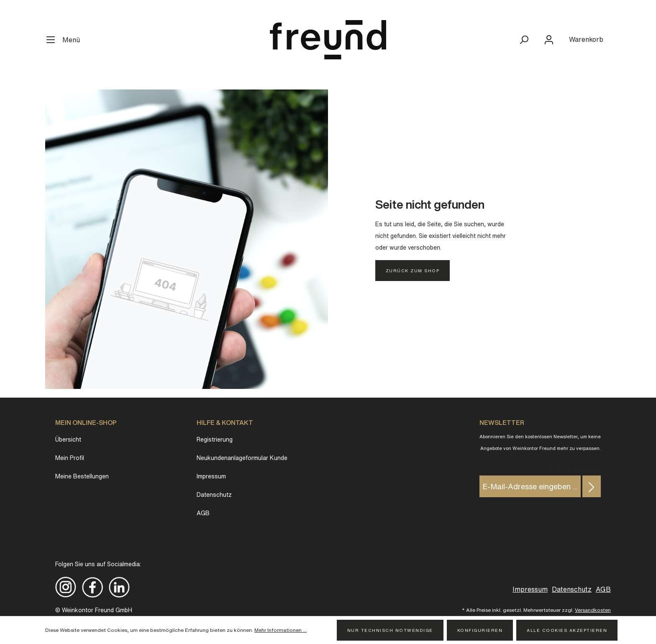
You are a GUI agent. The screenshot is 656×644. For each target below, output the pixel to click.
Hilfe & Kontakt (225, 423)
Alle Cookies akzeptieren (567, 630)
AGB (203, 513)
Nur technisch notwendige (390, 630)
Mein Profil (70, 458)
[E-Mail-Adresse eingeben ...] (530, 486)
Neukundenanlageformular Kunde (242, 458)
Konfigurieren (480, 630)
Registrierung (215, 440)
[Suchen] (524, 40)
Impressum (211, 476)
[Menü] (66, 40)
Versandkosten (593, 610)
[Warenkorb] (586, 39)
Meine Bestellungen (82, 476)
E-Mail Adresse (575, 469)
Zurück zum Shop (413, 271)
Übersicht (68, 440)
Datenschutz (214, 495)
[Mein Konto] (549, 40)
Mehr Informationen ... (281, 630)
